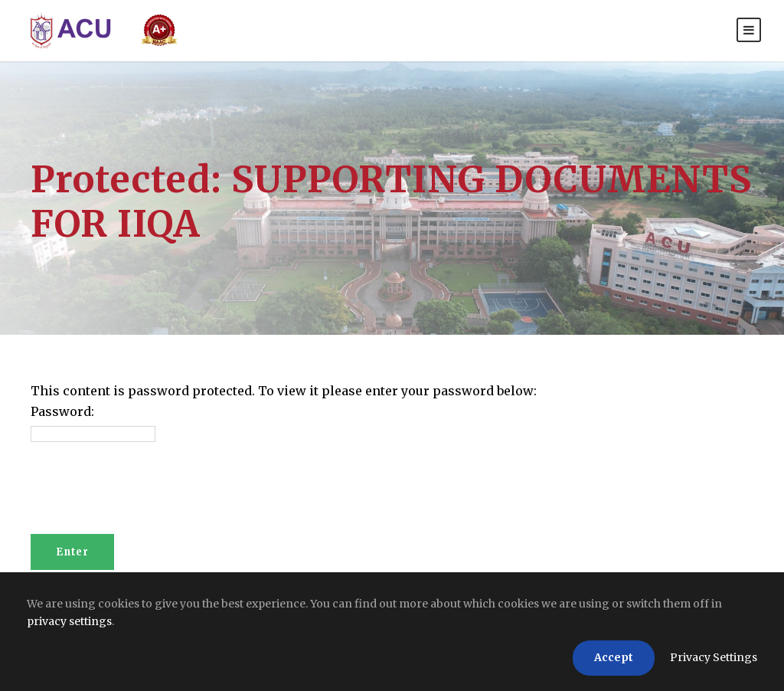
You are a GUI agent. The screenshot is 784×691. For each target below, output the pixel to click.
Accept (614, 657)
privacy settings (69, 621)
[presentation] (147, 496)
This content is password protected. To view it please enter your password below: (284, 391)
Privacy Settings (714, 657)
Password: (62, 411)
